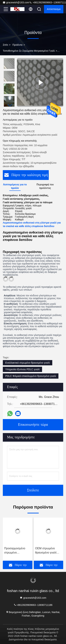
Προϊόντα (17, 45)
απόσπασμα (54, 9)
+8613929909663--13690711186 (33, 605)
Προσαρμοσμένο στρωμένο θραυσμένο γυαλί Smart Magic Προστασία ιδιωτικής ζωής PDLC (17, 551)
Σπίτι (5, 45)
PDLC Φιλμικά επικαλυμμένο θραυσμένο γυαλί (31, 376)
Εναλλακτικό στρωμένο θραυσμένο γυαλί (28, 363)
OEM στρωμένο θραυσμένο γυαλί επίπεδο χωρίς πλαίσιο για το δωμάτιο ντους (46, 551)
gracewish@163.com (16, 2)
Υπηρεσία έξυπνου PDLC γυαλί (22, 369)
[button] (10, 105)
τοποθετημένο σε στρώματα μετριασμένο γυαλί (29, 51)
